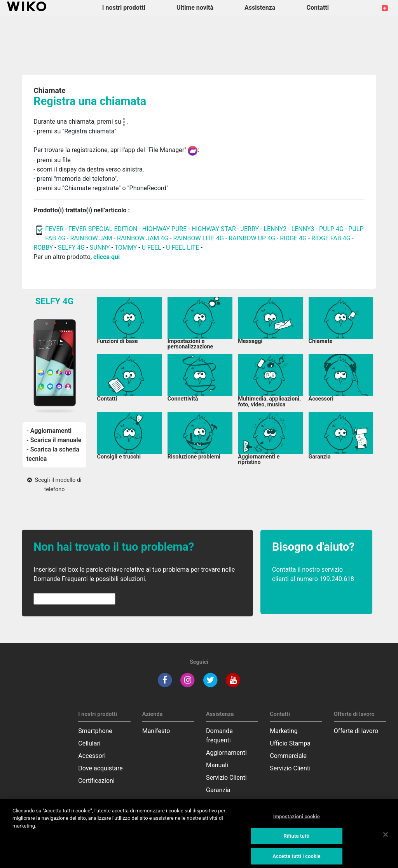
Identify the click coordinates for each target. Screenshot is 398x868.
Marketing (284, 731)
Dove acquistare (100, 768)
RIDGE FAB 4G (331, 238)
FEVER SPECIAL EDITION (103, 229)
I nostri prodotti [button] (124, 8)
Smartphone (95, 731)
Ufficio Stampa (290, 743)
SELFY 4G (72, 248)
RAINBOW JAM (92, 238)
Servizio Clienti (226, 778)
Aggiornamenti (226, 753)
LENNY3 (303, 229)
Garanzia (218, 790)
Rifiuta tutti (296, 840)
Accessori (92, 756)
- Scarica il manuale (54, 440)
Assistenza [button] (260, 8)
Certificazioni (96, 781)
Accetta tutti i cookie (296, 860)
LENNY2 (275, 229)
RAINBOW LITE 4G (199, 238)
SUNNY (100, 248)
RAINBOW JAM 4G (143, 238)
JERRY (250, 229)
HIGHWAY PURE (165, 229)
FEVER (55, 229)
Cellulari (89, 743)
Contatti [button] (318, 8)
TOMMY (126, 248)
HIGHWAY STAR (215, 229)
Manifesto (156, 731)
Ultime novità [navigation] (195, 8)
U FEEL (152, 248)
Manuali (217, 765)
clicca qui (106, 257)
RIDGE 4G (293, 238)
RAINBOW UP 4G (253, 238)
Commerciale (288, 756)
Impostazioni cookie (297, 820)
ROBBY (43, 248)
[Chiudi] (386, 838)
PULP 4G (331, 229)
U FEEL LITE (182, 248)
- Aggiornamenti (49, 431)
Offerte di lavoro (356, 731)
